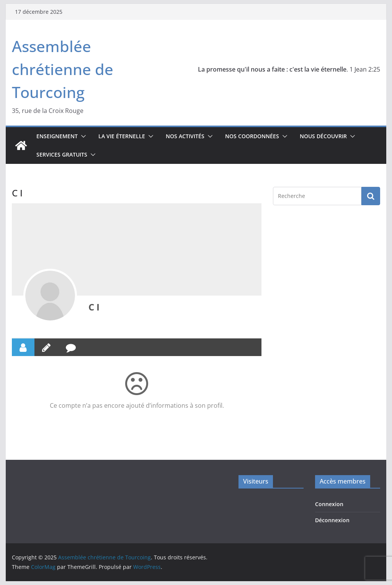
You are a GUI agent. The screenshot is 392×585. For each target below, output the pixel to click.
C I (94, 307)
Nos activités (185, 136)
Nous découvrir (323, 136)
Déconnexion (332, 520)
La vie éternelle (122, 136)
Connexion (329, 504)
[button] (82, 136)
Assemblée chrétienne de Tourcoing (63, 69)
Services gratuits (62, 154)
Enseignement (57, 136)
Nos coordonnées (252, 136)
